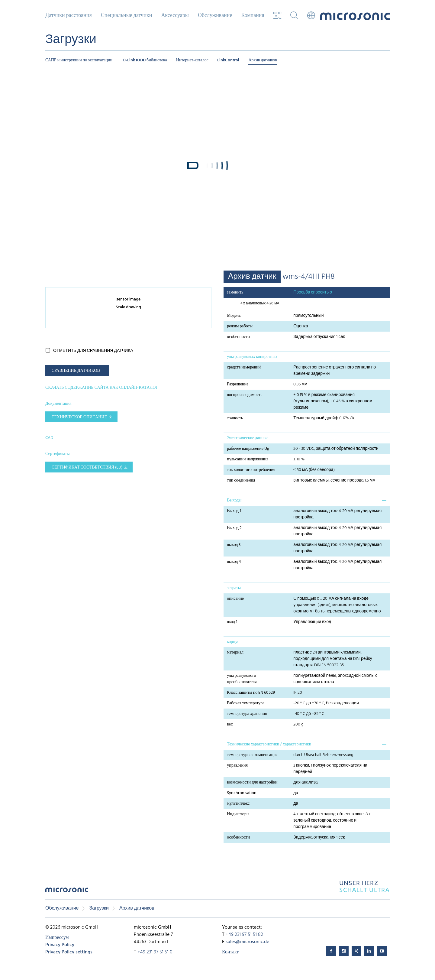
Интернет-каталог (192, 60)
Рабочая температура (246, 703)
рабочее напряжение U (248, 449)
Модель (234, 316)
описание (235, 599)
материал (235, 652)
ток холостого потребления (251, 470)
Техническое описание (79, 417)
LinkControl (228, 60)
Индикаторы (238, 814)
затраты (234, 588)
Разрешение (238, 384)
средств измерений (244, 367)
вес (230, 724)
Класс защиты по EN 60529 (251, 693)
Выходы (234, 500)
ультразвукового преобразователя (242, 679)
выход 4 (234, 562)
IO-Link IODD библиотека (144, 60)
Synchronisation (242, 793)
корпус (233, 642)
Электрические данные (248, 438)
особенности (238, 337)
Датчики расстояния (69, 16)
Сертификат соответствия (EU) (87, 467)
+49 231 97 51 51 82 (244, 935)
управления (237, 766)
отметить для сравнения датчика (93, 351)
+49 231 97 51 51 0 (155, 952)
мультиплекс (238, 804)
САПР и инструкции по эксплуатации (79, 60)
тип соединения (241, 480)
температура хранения (247, 714)
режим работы (240, 326)
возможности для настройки (252, 782)
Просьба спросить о (313, 292)
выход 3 (234, 545)
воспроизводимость (245, 395)
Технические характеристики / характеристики (269, 744)
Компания (253, 16)
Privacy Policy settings (69, 952)
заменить (235, 292)
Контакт (230, 952)
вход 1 (232, 622)
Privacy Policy (60, 945)
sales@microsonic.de (247, 942)
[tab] (307, 357)
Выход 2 (234, 528)
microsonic (67, 892)
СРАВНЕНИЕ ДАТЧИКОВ (76, 371)
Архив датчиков (263, 60)
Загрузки (99, 908)
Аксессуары (175, 16)
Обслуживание (215, 16)
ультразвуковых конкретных (252, 357)
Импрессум (57, 938)
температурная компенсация (252, 755)
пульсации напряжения (248, 459)
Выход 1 (234, 511)
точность (235, 418)
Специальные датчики (127, 16)
